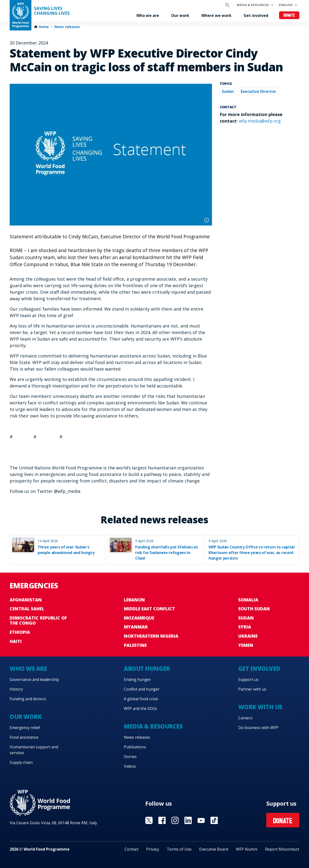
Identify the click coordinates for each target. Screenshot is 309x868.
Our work (180, 15)
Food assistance (24, 737)
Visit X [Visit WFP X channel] (149, 820)
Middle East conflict (149, 609)
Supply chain (21, 762)
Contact (132, 849)
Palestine (135, 645)
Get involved (256, 15)
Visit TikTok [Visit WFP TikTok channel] (214, 820)
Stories (130, 757)
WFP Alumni (247, 849)
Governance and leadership (34, 679)
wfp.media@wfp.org (260, 121)
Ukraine (248, 636)
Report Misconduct (282, 849)
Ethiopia (20, 632)
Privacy (153, 849)
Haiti (16, 641)
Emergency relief (25, 728)
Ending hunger (137, 679)
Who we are (148, 15)
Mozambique (139, 618)
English (286, 5)
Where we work (216, 15)
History (16, 689)
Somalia (248, 600)
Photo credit (207, 220)
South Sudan (254, 609)
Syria (245, 627)
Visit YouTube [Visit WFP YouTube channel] (201, 820)
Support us (248, 679)
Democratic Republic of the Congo (38, 620)
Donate (289, 16)
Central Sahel (27, 609)
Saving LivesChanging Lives (52, 11)
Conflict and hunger (142, 689)
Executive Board (214, 849)
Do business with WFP (258, 728)
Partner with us (252, 689)
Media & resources (253, 5)
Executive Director (258, 91)
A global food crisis (141, 699)
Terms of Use (179, 849)
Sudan (228, 91)
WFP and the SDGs (140, 708)
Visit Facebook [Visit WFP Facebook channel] (162, 820)
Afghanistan (26, 600)
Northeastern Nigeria (151, 636)
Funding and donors (28, 699)
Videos (130, 766)
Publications (135, 747)
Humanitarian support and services (34, 750)
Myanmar (136, 627)
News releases (67, 27)
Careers (245, 718)
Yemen (246, 645)
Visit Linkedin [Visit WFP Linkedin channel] (188, 820)
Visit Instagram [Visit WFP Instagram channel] (175, 820)
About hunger (147, 668)
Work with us (260, 707)
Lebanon (134, 600)
